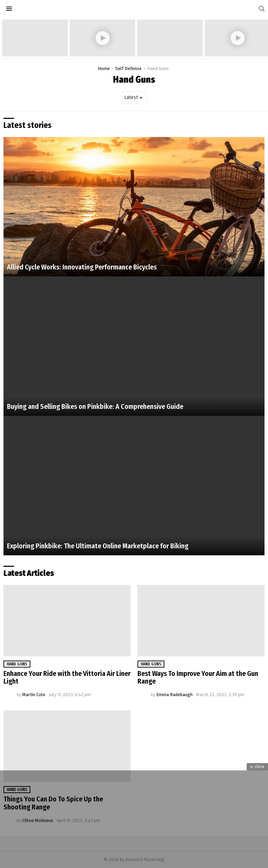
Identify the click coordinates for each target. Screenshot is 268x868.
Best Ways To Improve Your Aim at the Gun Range (198, 677)
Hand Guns (17, 664)
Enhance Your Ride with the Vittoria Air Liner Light (67, 677)
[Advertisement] (134, 819)
